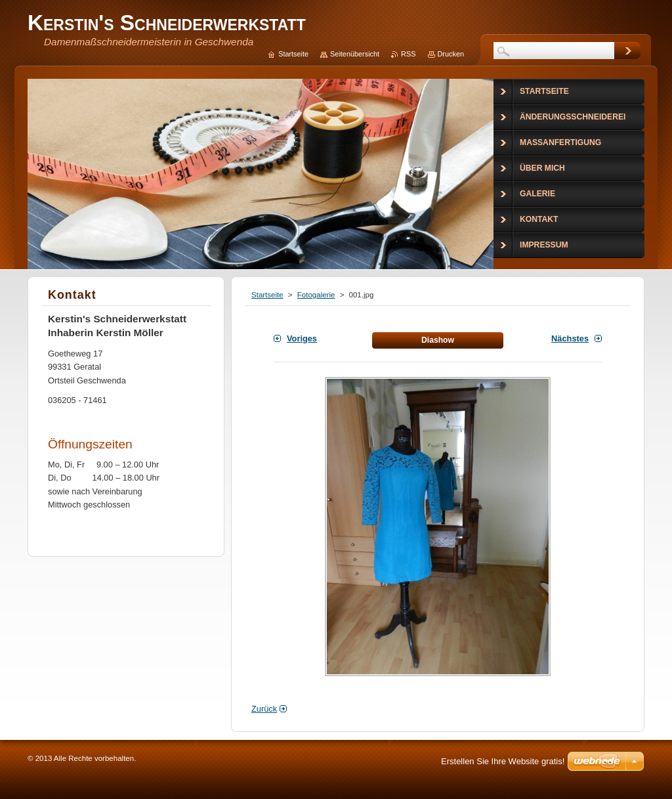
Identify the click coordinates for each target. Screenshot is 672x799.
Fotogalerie (316, 295)
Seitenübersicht (355, 54)
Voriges (302, 338)
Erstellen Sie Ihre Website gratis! (503, 761)
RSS (408, 54)
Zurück (264, 709)
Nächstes (570, 338)
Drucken (451, 54)
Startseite (267, 295)
